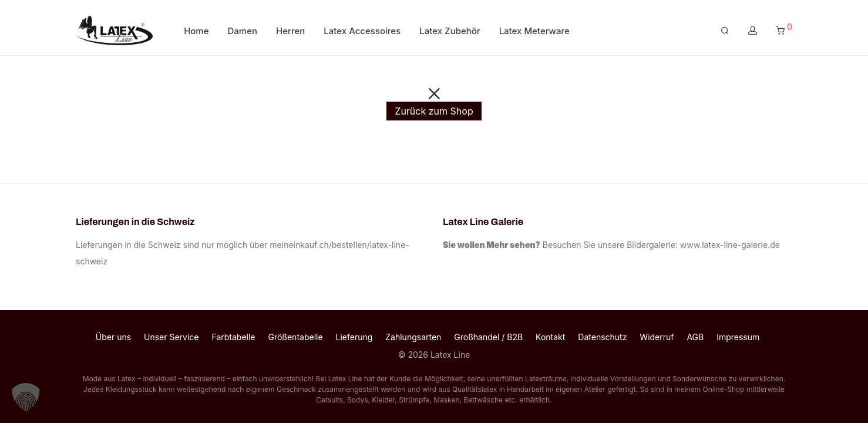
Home (196, 31)
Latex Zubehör (450, 31)
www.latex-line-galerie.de (730, 245)
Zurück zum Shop (434, 111)
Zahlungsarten (413, 337)
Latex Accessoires (362, 31)
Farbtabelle (233, 337)
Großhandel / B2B (488, 337)
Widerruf (657, 337)
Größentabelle (295, 337)
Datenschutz (602, 337)
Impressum (738, 337)
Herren (290, 31)
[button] (26, 397)
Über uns (113, 337)
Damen (243, 31)
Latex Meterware (534, 31)
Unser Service (171, 337)
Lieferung (354, 337)
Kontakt (550, 337)
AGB (695, 337)
